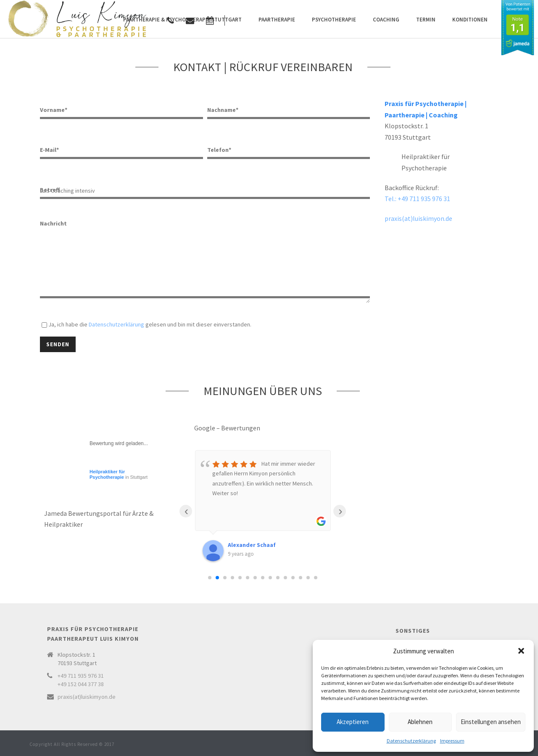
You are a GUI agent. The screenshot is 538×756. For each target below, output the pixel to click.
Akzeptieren (353, 722)
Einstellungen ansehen (491, 722)
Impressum (452, 741)
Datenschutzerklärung (411, 741)
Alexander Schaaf (252, 545)
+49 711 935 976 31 (81, 676)
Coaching (386, 20)
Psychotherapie (334, 20)
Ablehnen (420, 722)
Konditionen (470, 20)
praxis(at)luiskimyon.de (418, 218)
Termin (426, 20)
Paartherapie (277, 20)
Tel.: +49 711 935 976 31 (417, 199)
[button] (521, 651)
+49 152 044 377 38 (81, 684)
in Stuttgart (119, 474)
